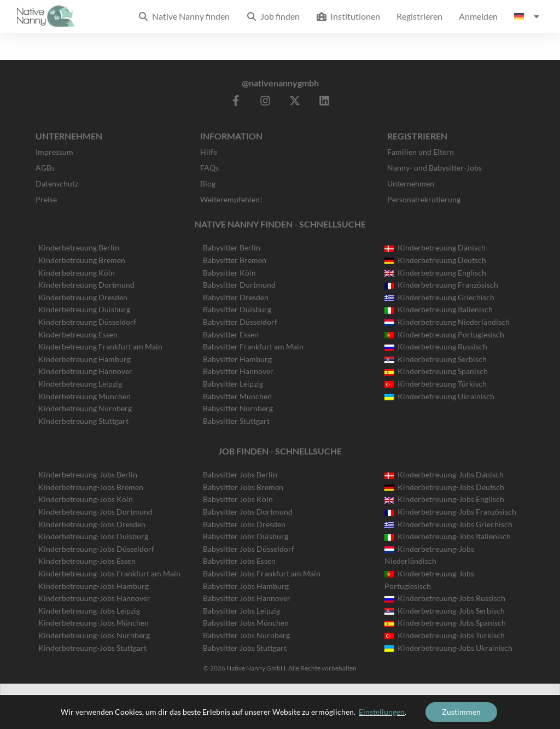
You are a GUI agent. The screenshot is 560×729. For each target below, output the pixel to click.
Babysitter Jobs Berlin (240, 474)
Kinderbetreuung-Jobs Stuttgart (92, 648)
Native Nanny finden (184, 16)
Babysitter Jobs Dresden (244, 524)
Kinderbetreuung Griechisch (439, 297)
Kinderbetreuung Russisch (436, 346)
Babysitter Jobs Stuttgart (245, 648)
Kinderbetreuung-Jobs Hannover (94, 598)
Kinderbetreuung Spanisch (436, 371)
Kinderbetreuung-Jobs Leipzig (89, 611)
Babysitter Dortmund (239, 285)
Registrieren (419, 16)
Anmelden (478, 16)
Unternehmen (411, 183)
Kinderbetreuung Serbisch (436, 359)
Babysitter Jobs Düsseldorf (249, 549)
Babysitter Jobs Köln (238, 499)
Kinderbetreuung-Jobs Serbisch (445, 611)
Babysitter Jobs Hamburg (246, 586)
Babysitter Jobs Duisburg (246, 536)
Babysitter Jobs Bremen (243, 487)
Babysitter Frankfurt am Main (253, 346)
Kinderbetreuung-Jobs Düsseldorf (96, 549)
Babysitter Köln (229, 273)
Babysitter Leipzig (233, 384)
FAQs (209, 168)
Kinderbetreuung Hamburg (84, 359)
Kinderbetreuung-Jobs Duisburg (93, 536)
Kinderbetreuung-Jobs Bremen (91, 487)
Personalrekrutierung (424, 199)
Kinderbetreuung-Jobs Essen (87, 561)
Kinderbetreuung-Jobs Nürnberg (94, 635)
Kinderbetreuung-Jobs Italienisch (448, 536)
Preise (46, 199)
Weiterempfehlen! (231, 199)
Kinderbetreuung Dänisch (435, 247)
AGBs (45, 168)
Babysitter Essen (231, 334)
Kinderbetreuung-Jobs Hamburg (94, 586)
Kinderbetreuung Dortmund (86, 285)
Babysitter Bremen (235, 260)
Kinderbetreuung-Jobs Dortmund (95, 512)
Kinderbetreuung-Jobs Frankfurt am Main (109, 573)
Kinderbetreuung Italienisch (439, 309)
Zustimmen (461, 712)
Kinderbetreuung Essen (78, 334)
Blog (208, 183)
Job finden (273, 16)
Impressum (54, 152)
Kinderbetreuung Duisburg (84, 309)
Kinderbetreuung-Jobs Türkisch (445, 635)
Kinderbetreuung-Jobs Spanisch (445, 623)
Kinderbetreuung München (84, 396)
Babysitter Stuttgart (236, 421)
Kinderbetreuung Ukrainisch (439, 396)
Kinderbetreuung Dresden (83, 297)
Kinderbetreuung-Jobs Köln (86, 499)
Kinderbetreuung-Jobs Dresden (92, 524)
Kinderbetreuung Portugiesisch (444, 334)
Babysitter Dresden (236, 297)
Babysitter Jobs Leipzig (241, 611)
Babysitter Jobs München (246, 623)
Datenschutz (57, 183)
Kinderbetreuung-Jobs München (94, 623)
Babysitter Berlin (232, 247)
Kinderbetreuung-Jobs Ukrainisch (448, 648)
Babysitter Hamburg (237, 359)
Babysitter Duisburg (237, 309)
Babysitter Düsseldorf (240, 322)
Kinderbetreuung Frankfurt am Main (100, 346)
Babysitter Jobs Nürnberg (246, 635)
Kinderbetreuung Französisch (441, 285)
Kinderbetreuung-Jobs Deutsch (444, 487)
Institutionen (348, 16)
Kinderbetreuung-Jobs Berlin (88, 474)
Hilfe (209, 152)
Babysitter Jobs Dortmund (248, 512)
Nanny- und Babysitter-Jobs (434, 168)
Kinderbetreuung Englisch (435, 273)
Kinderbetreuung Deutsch (435, 260)
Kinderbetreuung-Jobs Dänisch (444, 474)
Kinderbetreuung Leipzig (80, 384)
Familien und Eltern (421, 152)
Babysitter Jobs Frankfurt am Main (262, 573)
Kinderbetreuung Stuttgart (83, 421)
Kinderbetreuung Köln (77, 273)
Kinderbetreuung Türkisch (436, 384)
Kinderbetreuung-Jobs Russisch (445, 598)
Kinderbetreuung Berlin (79, 247)
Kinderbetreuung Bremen (82, 260)
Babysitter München (237, 396)
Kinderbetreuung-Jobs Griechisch (448, 524)
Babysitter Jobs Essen (239, 561)
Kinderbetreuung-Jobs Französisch (450, 512)
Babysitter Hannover (238, 371)
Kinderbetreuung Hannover (85, 371)
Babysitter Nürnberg (238, 408)
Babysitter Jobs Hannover (247, 598)
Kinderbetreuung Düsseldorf (87, 322)
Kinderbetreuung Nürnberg (85, 408)
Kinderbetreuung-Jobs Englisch (444, 499)
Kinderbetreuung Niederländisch (447, 322)
